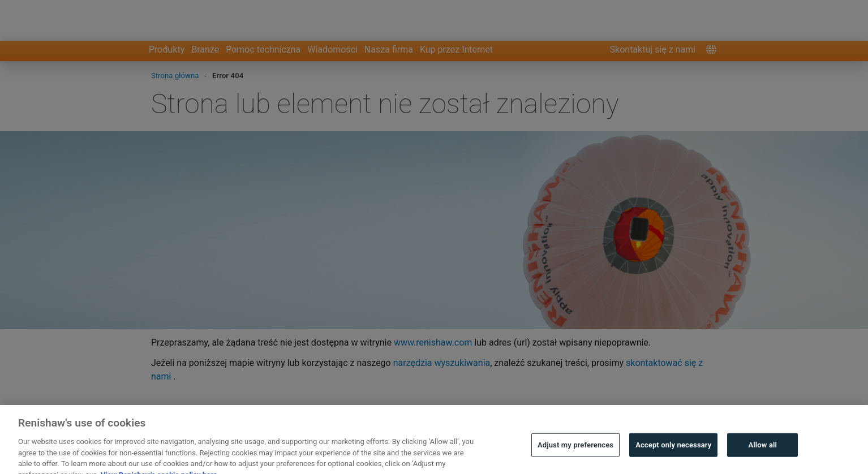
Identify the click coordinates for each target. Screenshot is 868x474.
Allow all (763, 457)
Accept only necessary (673, 457)
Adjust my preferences (575, 457)
